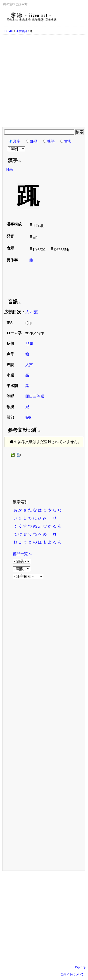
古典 (68, 141)
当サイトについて (72, 974)
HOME (9, 31)
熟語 (51, 141)
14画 (9, 170)
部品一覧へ (22, 554)
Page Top (80, 967)
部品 (34, 141)
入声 (29, 365)
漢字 (17, 141)
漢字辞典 (21, 31)
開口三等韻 (35, 396)
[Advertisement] (44, 81)
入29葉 (32, 312)
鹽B (29, 417)
